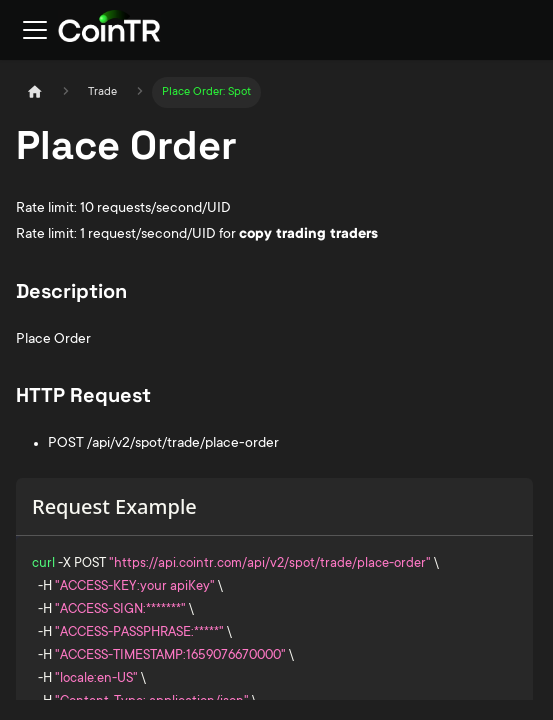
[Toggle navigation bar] (35, 30)
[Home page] (35, 92)
